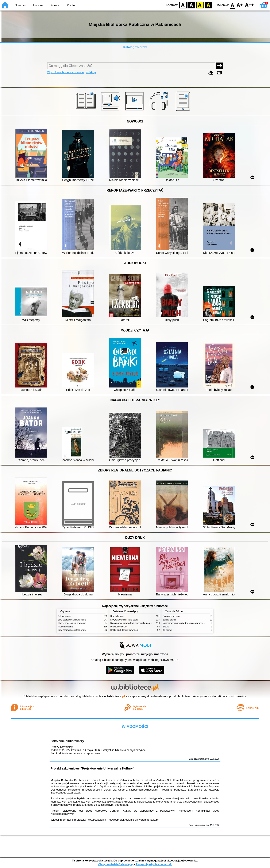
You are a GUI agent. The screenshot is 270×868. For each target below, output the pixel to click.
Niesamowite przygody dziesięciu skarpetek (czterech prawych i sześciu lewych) (148, 623)
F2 (249, 5)
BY (208, 5)
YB (200, 5)
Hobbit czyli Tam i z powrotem (72, 623)
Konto (71, 5)
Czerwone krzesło (171, 616)
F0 (232, 5)
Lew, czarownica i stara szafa (72, 620)
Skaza (166, 627)
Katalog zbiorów (135, 47)
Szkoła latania (65, 616)
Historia (38, 5)
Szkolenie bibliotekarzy (67, 741)
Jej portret (167, 630)
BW (191, 5)
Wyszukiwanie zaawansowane (65, 72)
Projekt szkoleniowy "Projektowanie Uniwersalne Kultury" (92, 768)
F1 (240, 5)
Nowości (20, 5)
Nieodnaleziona (65, 627)
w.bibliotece (115, 696)
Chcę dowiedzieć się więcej (116, 864)
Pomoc (55, 5)
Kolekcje (91, 72)
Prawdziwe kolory (119, 627)
